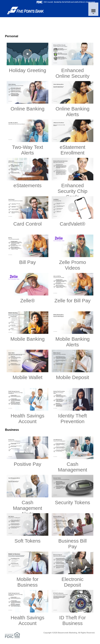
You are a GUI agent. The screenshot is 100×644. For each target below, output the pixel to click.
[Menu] (93, 9)
